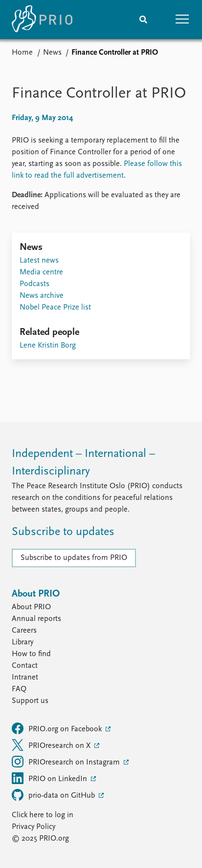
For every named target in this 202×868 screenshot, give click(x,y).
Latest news (39, 261)
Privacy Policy (34, 827)
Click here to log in (43, 815)
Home (22, 53)
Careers (24, 631)
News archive (42, 296)
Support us (30, 701)
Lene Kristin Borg (48, 346)
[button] (182, 20)
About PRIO (31, 607)
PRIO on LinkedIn (50, 778)
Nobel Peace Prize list (55, 308)
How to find (31, 654)
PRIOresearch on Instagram (67, 762)
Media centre (41, 272)
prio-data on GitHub (54, 795)
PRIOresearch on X (52, 745)
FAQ (19, 689)
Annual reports (36, 619)
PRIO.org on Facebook (58, 728)
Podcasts (34, 284)
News (52, 53)
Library (22, 642)
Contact (25, 666)
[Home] (42, 20)
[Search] (143, 20)
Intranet (25, 678)
